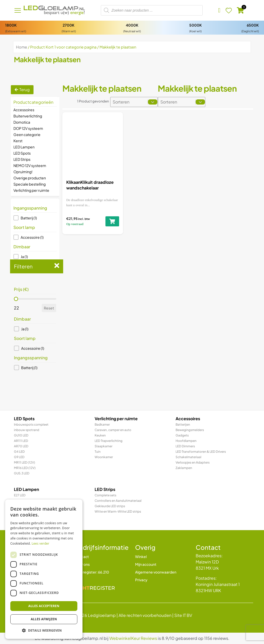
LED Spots (22, 153)
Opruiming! (23, 172)
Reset (49, 308)
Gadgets (182, 435)
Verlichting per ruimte (31, 190)
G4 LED (19, 452)
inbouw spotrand (27, 430)
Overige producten (30, 178)
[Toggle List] (153, 102)
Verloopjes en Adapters (193, 462)
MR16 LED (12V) (25, 468)
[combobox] (129, 102)
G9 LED (19, 457)
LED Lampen (24, 147)
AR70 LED (21, 446)
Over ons (82, 564)
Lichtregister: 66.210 (92, 572)
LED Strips (22, 159)
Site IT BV (183, 615)
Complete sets (105, 495)
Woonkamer (104, 457)
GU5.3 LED (22, 473)
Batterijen (183, 424)
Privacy (141, 580)
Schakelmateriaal (188, 457)
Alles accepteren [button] (44, 606)
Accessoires (24, 110)
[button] (35, 218)
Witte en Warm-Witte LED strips (118, 511)
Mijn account (146, 564)
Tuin (98, 452)
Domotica (22, 122)
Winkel (141, 556)
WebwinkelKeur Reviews (133, 638)
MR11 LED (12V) (24, 462)
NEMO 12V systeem (30, 165)
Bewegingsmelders (190, 430)
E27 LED (20, 495)
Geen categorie (27, 134)
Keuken (100, 435)
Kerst (18, 141)
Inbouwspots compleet (31, 424)
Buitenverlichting (28, 116)
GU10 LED (21, 435)
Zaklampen (184, 468)
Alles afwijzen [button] (44, 619)
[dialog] (44, 569)
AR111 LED (21, 441)
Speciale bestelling (30, 184)
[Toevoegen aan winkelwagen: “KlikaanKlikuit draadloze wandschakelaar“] (112, 221)
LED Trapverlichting (109, 441)
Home (22, 47)
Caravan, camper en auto (113, 430)
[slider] (16, 299)
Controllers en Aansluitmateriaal (118, 501)
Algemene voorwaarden (156, 572)
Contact (82, 556)
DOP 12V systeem (28, 128)
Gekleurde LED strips (110, 506)
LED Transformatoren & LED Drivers (201, 452)
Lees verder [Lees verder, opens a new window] (41, 543)
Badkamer (102, 424)
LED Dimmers (185, 446)
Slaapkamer (104, 446)
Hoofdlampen (186, 441)
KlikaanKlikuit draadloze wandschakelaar (90, 185)
